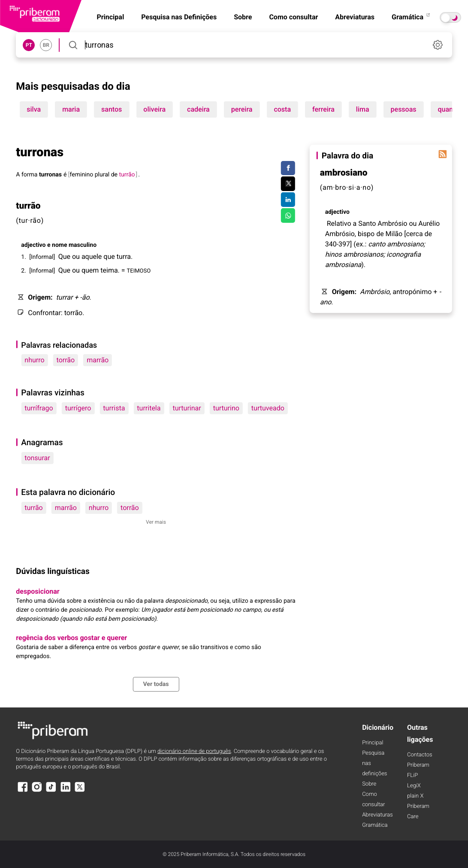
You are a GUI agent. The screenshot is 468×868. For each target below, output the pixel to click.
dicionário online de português (194, 751)
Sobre (243, 17)
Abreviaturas (355, 17)
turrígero (78, 408)
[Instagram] (37, 791)
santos (112, 109)
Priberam (418, 765)
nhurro (34, 360)
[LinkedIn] (66, 791)
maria (71, 109)
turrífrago (39, 408)
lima (363, 109)
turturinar (187, 408)
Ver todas (156, 684)
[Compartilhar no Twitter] (288, 184)
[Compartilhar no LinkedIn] (288, 200)
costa (282, 109)
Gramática (411, 17)
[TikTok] (51, 791)
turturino (226, 408)
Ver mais (156, 522)
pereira (242, 109)
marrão (98, 360)
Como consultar (293, 17)
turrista (114, 408)
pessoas (404, 109)
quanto (449, 109)
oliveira (154, 109)
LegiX (414, 786)
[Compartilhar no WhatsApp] (288, 215)
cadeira (198, 109)
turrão (33, 508)
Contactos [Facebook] (420, 755)
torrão (66, 360)
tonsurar (37, 458)
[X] (80, 791)
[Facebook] (22, 791)
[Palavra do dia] (443, 154)
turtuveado (268, 408)
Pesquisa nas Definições (179, 17)
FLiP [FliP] (412, 775)
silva (34, 109)
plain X (415, 796)
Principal (373, 743)
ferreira (323, 109)
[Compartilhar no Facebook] (288, 168)
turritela (149, 408)
